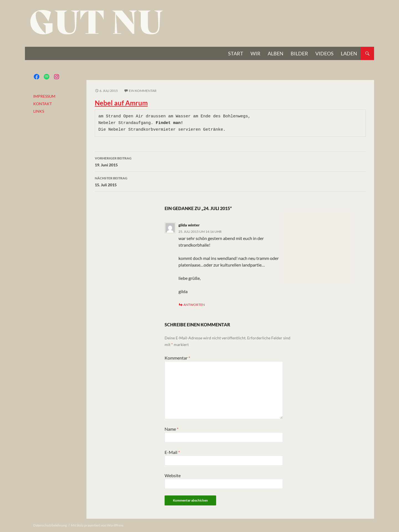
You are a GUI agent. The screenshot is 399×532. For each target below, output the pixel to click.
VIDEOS (324, 53)
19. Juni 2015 (230, 161)
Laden (349, 53)
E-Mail (172, 452)
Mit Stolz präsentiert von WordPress (97, 525)
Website (173, 475)
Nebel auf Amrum (121, 103)
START (236, 53)
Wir (255, 53)
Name (172, 429)
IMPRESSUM (44, 96)
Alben (276, 53)
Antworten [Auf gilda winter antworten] (194, 305)
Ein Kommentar (143, 91)
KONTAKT (43, 104)
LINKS (39, 111)
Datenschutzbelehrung (50, 525)
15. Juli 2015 (230, 181)
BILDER (299, 53)
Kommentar (177, 358)
